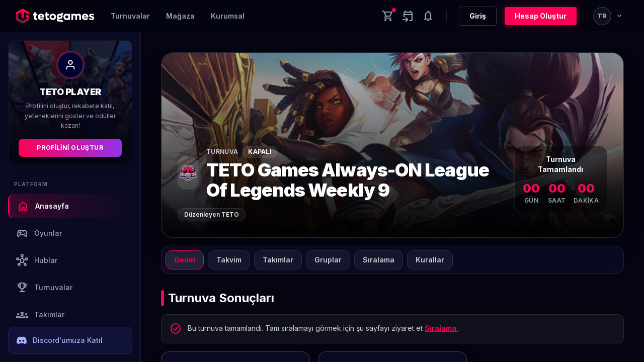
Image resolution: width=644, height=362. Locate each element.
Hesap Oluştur (541, 16)
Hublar (37, 260)
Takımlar (40, 315)
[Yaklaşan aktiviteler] (408, 16)
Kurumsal (228, 16)
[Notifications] (428, 16)
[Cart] (388, 16)
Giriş (478, 16)
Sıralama (379, 260)
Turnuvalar (130, 16)
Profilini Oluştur (70, 148)
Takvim (229, 260)
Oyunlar (39, 233)
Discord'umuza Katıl (60, 340)
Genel (185, 260)
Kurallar (430, 260)
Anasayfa (43, 206)
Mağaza (180, 16)
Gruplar (328, 260)
